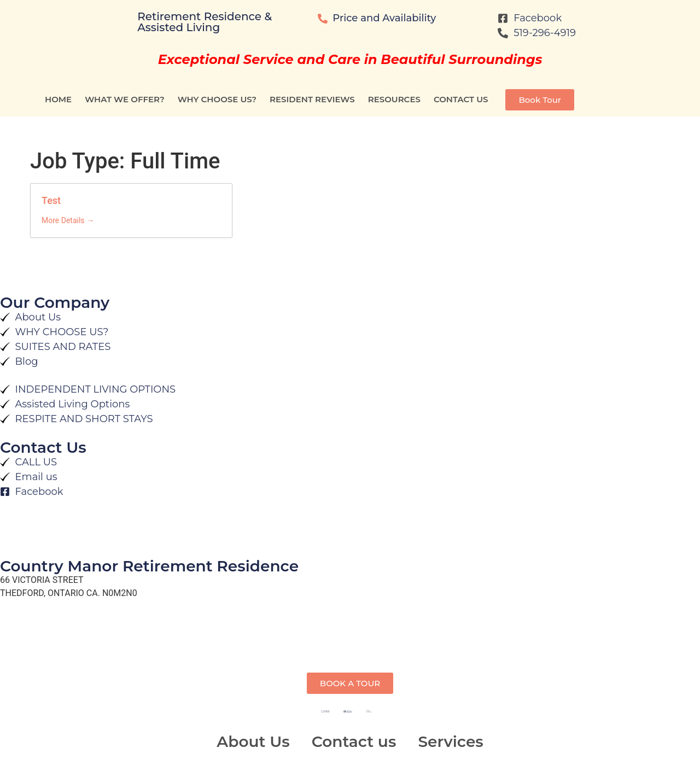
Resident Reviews (312, 99)
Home (58, 99)
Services (450, 741)
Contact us (461, 99)
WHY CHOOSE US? (217, 99)
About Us (253, 741)
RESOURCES (394, 99)
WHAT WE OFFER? (125, 99)
